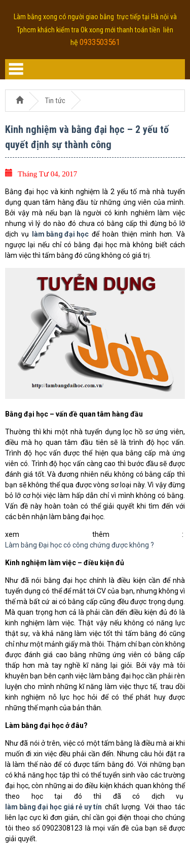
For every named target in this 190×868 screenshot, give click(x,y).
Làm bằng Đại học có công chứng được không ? (80, 545)
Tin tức (55, 101)
